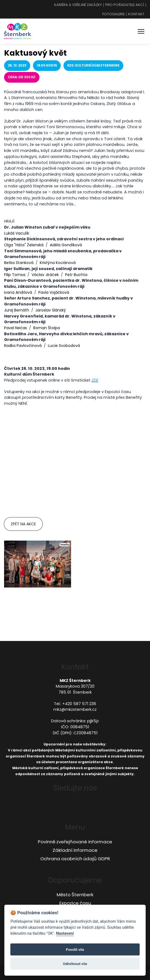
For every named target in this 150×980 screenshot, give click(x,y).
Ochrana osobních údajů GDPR (75, 859)
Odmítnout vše (75, 964)
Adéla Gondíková (66, 245)
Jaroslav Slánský (51, 310)
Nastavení (65, 933)
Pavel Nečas (16, 328)
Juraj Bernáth (17, 310)
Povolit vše (75, 949)
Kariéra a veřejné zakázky (78, 5)
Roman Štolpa (47, 328)
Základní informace (75, 850)
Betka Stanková (19, 263)
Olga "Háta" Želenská (24, 245)
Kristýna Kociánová (58, 263)
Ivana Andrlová (18, 292)
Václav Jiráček (45, 275)
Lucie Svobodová (64, 346)
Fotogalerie (114, 14)
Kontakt (136, 14)
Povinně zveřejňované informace (75, 842)
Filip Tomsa (15, 275)
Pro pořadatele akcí (125, 5)
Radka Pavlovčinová (23, 346)
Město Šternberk (75, 895)
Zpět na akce (23, 524)
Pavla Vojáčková (54, 292)
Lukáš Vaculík (17, 233)
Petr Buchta (76, 275)
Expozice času (75, 903)
